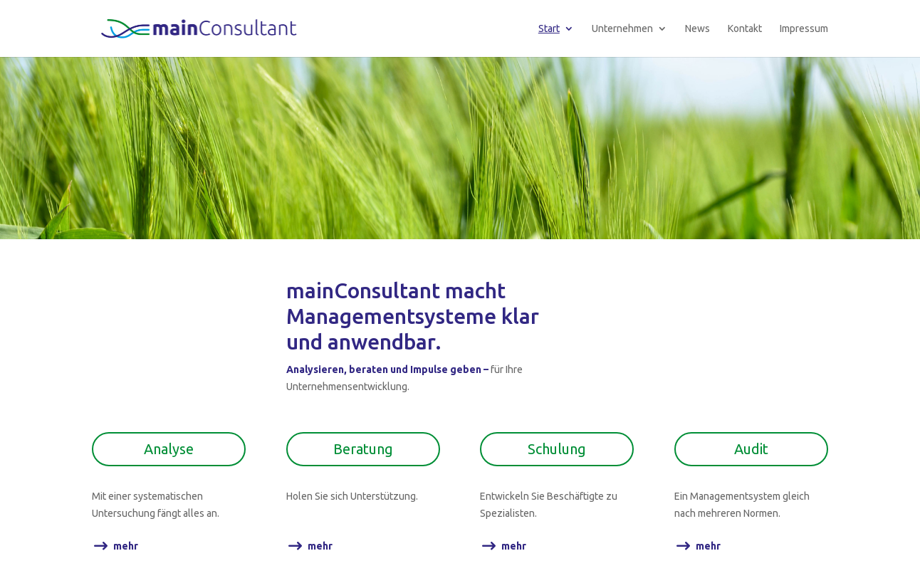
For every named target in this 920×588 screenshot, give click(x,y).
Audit (751, 449)
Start (549, 29)
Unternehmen (622, 29)
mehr (126, 546)
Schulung (557, 449)
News (697, 29)
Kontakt (745, 29)
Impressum (804, 29)
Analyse (169, 449)
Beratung (363, 449)
